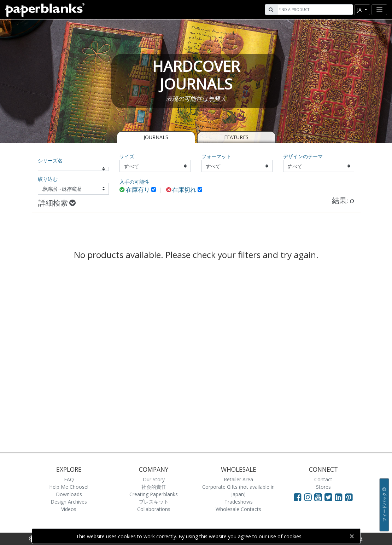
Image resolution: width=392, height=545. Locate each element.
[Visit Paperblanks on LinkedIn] (340, 497)
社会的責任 (154, 487)
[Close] (352, 536)
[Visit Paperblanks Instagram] (308, 497)
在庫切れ (181, 190)
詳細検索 (57, 203)
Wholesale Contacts (238, 509)
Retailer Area (238, 479)
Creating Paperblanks (154, 494)
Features (236, 137)
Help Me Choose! (69, 487)
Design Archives (69, 502)
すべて (131, 166)
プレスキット (154, 502)
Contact (323, 479)
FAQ (69, 479)
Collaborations (154, 509)
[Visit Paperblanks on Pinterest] (349, 497)
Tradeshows (239, 502)
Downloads (69, 494)
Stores (323, 487)
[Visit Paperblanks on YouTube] (319, 497)
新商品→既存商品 (62, 189)
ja (360, 10)
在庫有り (135, 190)
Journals (156, 137)
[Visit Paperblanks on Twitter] (330, 497)
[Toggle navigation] (379, 10)
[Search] (314, 10)
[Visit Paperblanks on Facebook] (298, 497)
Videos (69, 509)
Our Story (154, 479)
